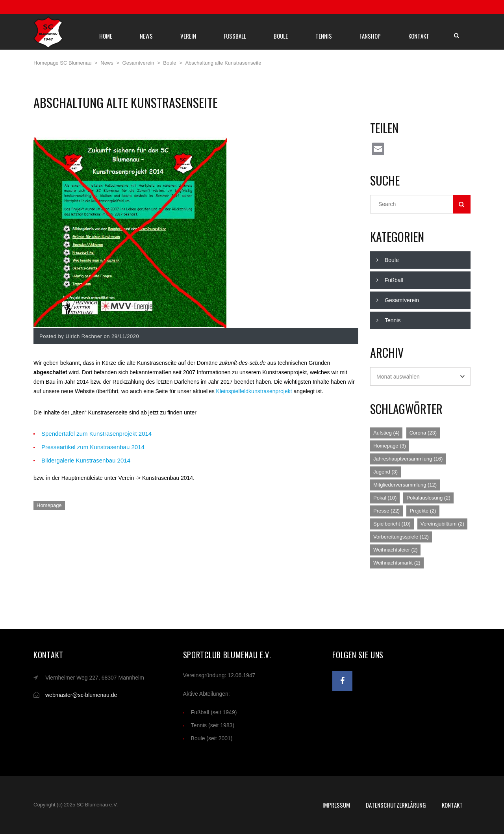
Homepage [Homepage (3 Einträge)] (390, 446)
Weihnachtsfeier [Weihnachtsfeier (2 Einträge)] (395, 550)
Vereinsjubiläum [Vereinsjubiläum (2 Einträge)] (442, 524)
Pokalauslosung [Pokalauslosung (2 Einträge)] (428, 498)
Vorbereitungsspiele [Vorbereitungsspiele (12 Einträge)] (401, 537)
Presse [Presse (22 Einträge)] (386, 511)
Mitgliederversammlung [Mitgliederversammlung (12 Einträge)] (405, 485)
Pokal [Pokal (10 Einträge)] (385, 498)
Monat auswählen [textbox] (398, 377)
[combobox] (420, 376)
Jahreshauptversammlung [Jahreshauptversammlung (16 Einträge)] (408, 459)
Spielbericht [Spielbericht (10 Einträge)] (392, 524)
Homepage (49, 505)
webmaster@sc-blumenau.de (81, 695)
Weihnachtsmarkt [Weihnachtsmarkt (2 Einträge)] (397, 563)
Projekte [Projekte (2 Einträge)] (423, 511)
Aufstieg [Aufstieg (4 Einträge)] (386, 433)
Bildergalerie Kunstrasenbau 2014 (86, 460)
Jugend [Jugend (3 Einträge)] (385, 472)
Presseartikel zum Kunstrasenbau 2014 (93, 447)
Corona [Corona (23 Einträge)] (423, 433)
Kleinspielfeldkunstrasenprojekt (254, 391)
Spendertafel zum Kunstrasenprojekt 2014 (96, 434)
